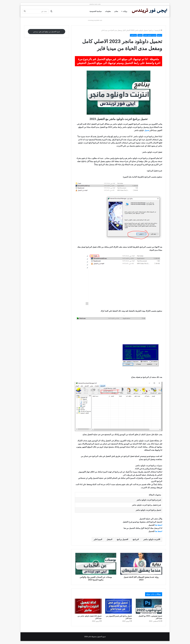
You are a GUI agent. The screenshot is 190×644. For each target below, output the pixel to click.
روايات (125, 11)
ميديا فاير (133, 35)
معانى (116, 11)
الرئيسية (158, 30)
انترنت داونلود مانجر (150, 35)
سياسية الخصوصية (96, 11)
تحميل (140, 35)
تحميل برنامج (122, 539)
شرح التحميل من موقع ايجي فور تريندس (46, 32)
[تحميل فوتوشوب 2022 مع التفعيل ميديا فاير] (149, 606)
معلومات (108, 11)
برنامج (151, 30)
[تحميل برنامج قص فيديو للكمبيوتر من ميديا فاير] (119, 606)
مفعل (109, 539)
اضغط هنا (158, 525)
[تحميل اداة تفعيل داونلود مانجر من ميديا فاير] (88, 606)
